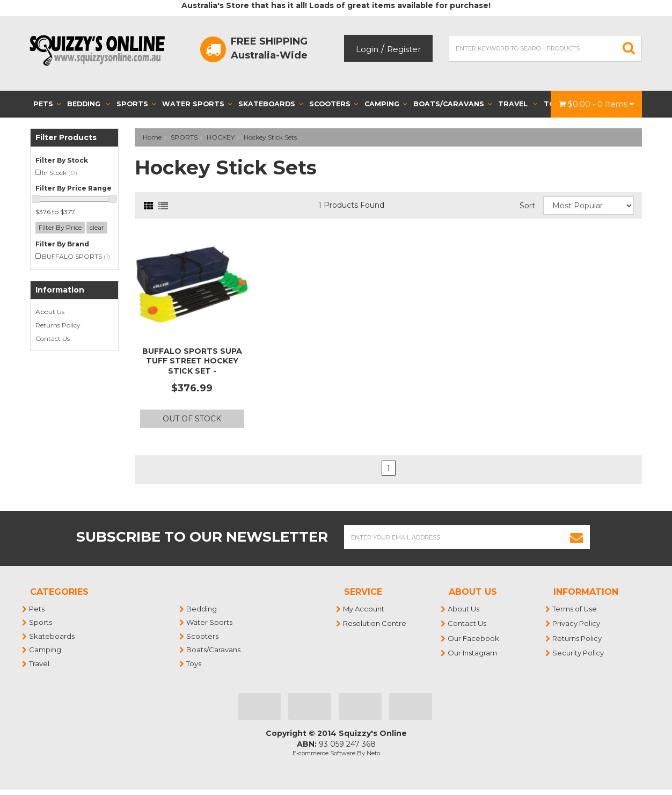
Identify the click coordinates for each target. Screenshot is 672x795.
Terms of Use (575, 609)
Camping (386, 104)
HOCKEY (221, 137)
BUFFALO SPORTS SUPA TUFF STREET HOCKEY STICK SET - (192, 361)
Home (152, 137)
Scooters (334, 104)
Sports (136, 104)
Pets (47, 104)
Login (367, 49)
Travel (518, 104)
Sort (527, 206)
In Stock (60, 173)
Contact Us (53, 338)
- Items (596, 104)
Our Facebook (474, 638)
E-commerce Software (324, 753)
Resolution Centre (375, 623)
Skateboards (271, 104)
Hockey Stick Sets (270, 137)
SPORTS (184, 137)
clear (97, 227)
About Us (50, 312)
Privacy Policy (577, 623)
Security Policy (579, 653)
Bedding (89, 104)
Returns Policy (58, 325)
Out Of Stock (192, 419)
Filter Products (66, 138)
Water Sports (197, 104)
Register (404, 49)
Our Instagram (473, 653)
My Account (364, 609)
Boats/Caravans (452, 104)
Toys (194, 663)
